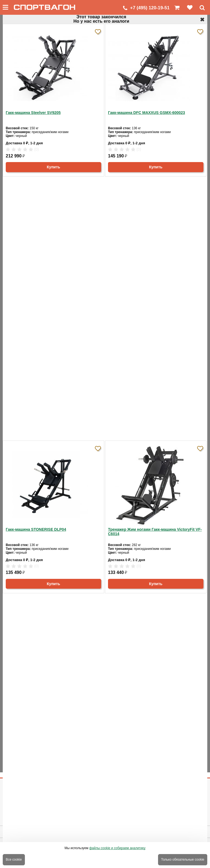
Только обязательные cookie (183, 860)
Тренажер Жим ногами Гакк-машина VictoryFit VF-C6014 (155, 532)
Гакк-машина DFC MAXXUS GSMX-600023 (147, 113)
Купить (53, 167)
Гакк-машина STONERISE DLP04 (36, 529)
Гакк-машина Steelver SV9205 (33, 113)
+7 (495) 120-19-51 (150, 8)
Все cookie (14, 860)
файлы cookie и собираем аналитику (117, 848)
